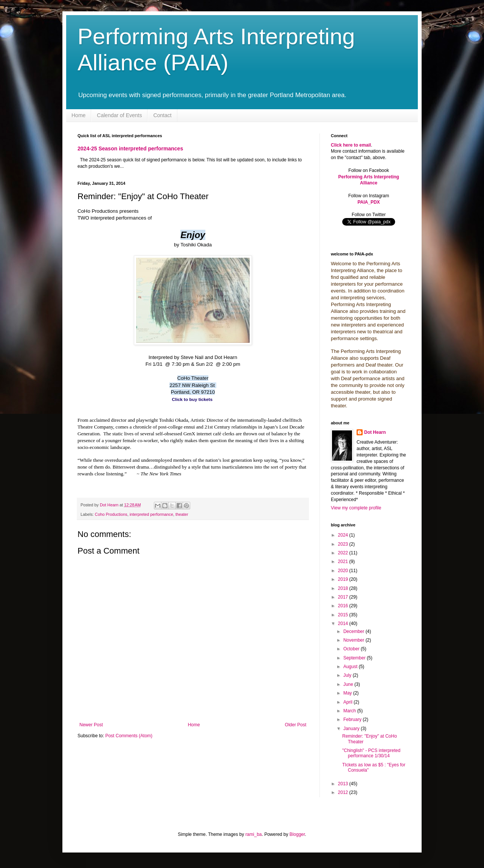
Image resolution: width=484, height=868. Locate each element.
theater (182, 514)
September (355, 658)
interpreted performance (151, 514)
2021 (344, 562)
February (353, 719)
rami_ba (254, 834)
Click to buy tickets (192, 399)
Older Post (296, 725)
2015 (344, 615)
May (348, 693)
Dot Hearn (375, 432)
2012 (344, 792)
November (354, 640)
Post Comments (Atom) (129, 736)
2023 (344, 544)
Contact (162, 115)
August (351, 667)
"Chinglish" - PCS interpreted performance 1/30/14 (371, 753)
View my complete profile (356, 508)
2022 (344, 553)
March (350, 711)
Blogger (297, 834)
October (352, 649)
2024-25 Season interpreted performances (130, 149)
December (354, 631)
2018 (344, 588)
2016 (344, 606)
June (349, 684)
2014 (344, 624)
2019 (344, 579)
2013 (344, 784)
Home (78, 115)
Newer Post (91, 725)
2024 (344, 535)
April (348, 702)
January (352, 729)
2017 (344, 597)
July (348, 675)
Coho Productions (111, 514)
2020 (344, 571)
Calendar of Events (119, 115)
